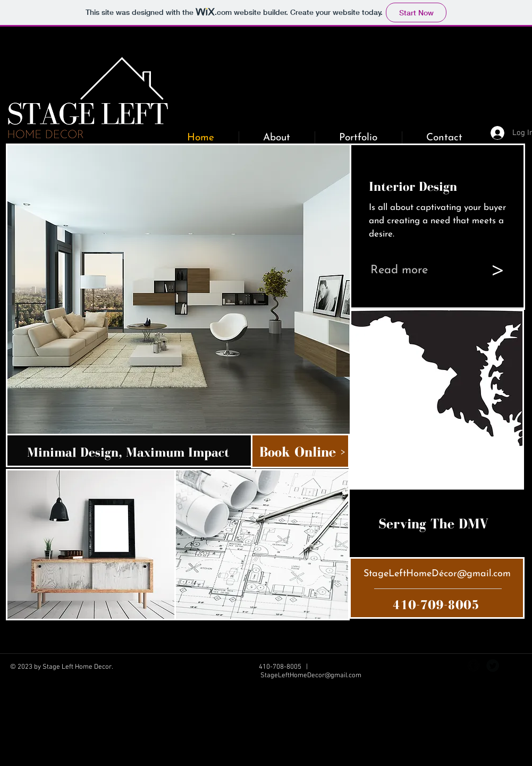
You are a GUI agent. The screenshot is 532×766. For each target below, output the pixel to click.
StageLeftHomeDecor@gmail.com (311, 676)
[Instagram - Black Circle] (512, 666)
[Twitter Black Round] (493, 666)
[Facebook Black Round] (474, 666)
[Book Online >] (307, 452)
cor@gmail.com (477, 574)
